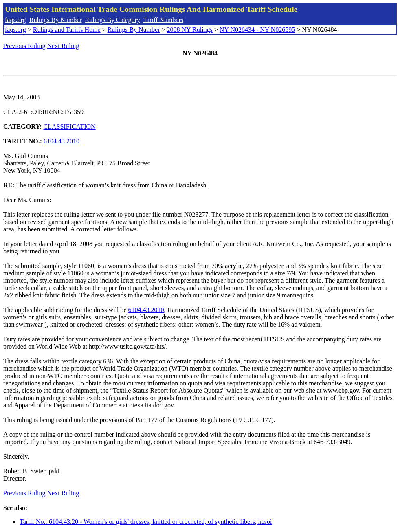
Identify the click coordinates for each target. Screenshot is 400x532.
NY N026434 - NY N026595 (257, 30)
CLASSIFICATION (70, 126)
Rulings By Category (113, 20)
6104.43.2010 (62, 141)
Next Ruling (63, 46)
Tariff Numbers (163, 20)
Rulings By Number (56, 20)
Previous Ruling (24, 46)
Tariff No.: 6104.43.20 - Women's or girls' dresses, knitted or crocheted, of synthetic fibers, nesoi (146, 522)
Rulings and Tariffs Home (67, 30)
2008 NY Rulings (190, 30)
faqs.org (15, 20)
